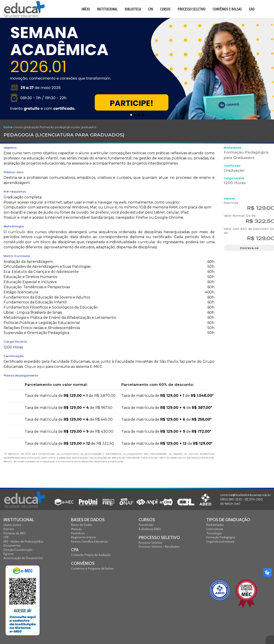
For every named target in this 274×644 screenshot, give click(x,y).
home (8, 127)
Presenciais (146, 525)
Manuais (76, 529)
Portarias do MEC (15, 533)
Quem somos (12, 525)
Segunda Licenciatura (220, 541)
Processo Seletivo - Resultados (159, 547)
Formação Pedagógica (221, 537)
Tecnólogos (214, 533)
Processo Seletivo (159, 538)
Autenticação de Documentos (23, 558)
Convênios (83, 563)
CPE (6, 537)
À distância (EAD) (150, 529)
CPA (75, 550)
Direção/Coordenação (18, 550)
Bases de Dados (88, 520)
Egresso (9, 554)
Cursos (147, 520)
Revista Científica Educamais (89, 541)
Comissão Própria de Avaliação (91, 555)
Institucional (19, 520)
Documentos (12, 545)
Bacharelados (215, 525)
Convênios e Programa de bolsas (92, 568)
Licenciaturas (215, 529)
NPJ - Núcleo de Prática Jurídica (23, 541)
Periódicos (78, 533)
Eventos (9, 529)
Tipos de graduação (228, 520)
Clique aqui (35, 367)
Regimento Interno (84, 537)
